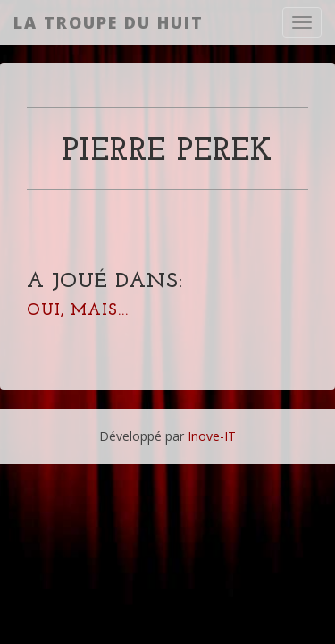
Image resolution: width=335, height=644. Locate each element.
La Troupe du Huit (109, 22)
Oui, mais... (78, 311)
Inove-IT (212, 436)
